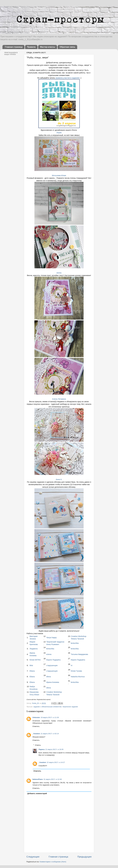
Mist (31, 665)
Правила (31, 47)
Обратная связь (67, 47)
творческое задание (70, 707)
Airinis (59, 273)
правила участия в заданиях (68, 78)
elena (49, 677)
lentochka (75, 643)
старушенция (52, 665)
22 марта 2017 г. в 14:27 (56, 762)
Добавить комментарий (37, 793)
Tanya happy (52, 638)
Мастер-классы (48, 47)
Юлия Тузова (76, 671)
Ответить (36, 726)
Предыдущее (84, 857)
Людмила (34, 649)
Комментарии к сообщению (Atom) (53, 862)
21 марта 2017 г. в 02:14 (50, 734)
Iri (72, 665)
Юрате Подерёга (53, 660)
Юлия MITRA (35, 660)
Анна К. (59, 479)
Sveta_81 (36, 703)
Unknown (36, 717)
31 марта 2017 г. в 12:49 (53, 779)
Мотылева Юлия (59, 175)
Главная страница (14, 47)
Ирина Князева (53, 682)
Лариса (42, 749)
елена (49, 654)
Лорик (59, 133)
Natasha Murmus (78, 677)
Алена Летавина (59, 399)
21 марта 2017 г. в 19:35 (54, 749)
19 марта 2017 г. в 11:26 (50, 717)
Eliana (32, 671)
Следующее (33, 857)
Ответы (38, 745)
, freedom (36, 734)
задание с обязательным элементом (47, 707)
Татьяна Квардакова (79, 654)
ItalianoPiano (38, 779)
